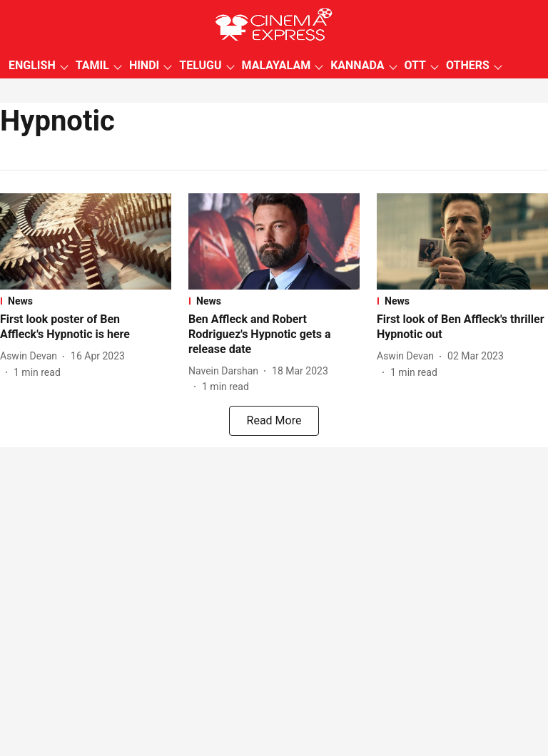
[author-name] (31, 356)
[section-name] (86, 301)
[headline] (86, 327)
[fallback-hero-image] (86, 241)
